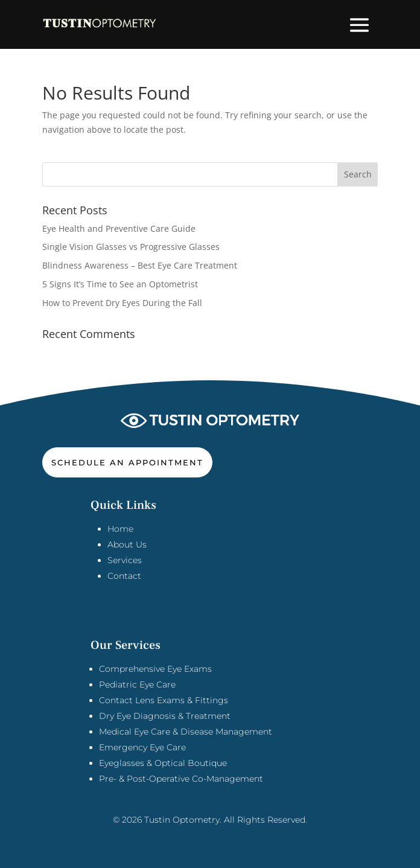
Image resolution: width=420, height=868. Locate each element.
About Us (127, 544)
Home (120, 529)
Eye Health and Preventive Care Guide (119, 228)
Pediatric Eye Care (137, 685)
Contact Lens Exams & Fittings (164, 700)
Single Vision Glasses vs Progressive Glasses (131, 247)
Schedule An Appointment (127, 462)
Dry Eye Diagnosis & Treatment (165, 716)
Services (125, 560)
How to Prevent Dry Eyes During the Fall (122, 303)
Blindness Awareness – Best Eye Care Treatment (140, 265)
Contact (124, 576)
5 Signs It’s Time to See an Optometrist (120, 284)
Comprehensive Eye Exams (155, 669)
